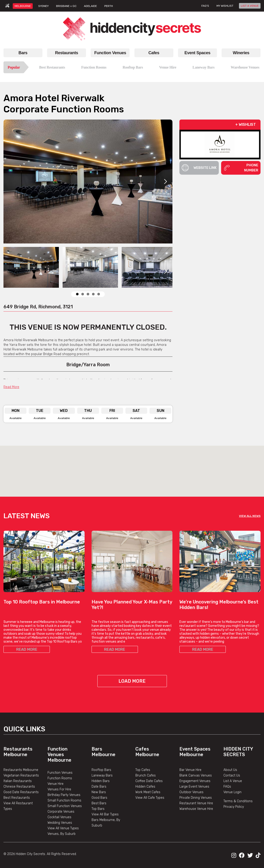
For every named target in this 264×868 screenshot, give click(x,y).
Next (165, 182)
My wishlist (225, 6)
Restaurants (67, 53)
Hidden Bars (101, 781)
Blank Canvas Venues (196, 775)
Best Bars (99, 803)
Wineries (241, 53)
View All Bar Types (105, 814)
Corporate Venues (61, 812)
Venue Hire (168, 67)
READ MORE (27, 649)
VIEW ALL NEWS (250, 516)
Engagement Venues (195, 781)
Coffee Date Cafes (149, 781)
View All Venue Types (63, 828)
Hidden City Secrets (238, 752)
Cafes (154, 53)
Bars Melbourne (103, 752)
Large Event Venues (194, 787)
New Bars (99, 792)
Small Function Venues (65, 806)
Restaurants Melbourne (18, 752)
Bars (23, 53)
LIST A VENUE (250, 6)
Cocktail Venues (59, 817)
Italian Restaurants (18, 781)
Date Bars (99, 787)
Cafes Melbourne (147, 752)
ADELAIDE (90, 6)
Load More (132, 681)
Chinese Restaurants (19, 787)
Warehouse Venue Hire (196, 809)
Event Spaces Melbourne (195, 752)
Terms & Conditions (238, 801)
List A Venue (233, 781)
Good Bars (99, 798)
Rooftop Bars (133, 67)
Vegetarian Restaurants (21, 775)
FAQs (227, 787)
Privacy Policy (234, 807)
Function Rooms (94, 67)
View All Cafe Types (150, 798)
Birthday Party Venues (64, 795)
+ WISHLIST (246, 125)
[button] (132, 467)
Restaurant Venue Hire (196, 803)
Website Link (199, 168)
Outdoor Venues (191, 792)
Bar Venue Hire (190, 770)
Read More (11, 387)
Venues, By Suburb (62, 834)
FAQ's (205, 6)
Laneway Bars (204, 67)
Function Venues (110, 53)
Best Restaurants (52, 67)
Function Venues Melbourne (59, 754)
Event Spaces (197, 53)
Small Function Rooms (64, 800)
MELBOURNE (23, 6)
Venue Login (232, 792)
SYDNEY (43, 6)
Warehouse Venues (245, 67)
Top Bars (98, 809)
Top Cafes (143, 770)
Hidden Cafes (145, 787)
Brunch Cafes (146, 775)
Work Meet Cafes (148, 792)
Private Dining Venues (196, 798)
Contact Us (232, 775)
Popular (14, 67)
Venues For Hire (59, 789)
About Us (230, 770)
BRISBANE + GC (66, 6)
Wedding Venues (60, 823)
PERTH (109, 6)
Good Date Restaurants (21, 792)
